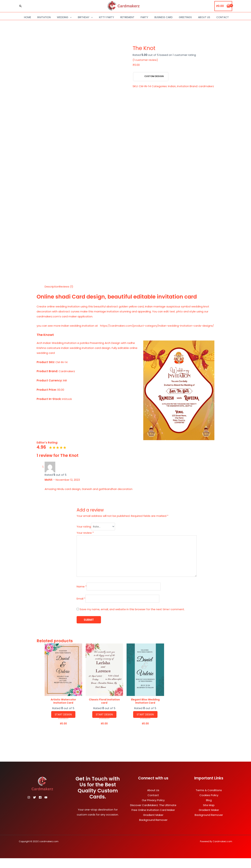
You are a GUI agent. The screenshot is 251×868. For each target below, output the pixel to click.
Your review (77, 538)
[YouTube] (52, 807)
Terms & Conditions (209, 800)
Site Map (209, 815)
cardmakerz (141, 91)
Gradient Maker (153, 825)
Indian (172, 86)
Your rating (76, 532)
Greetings (185, 17)
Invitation (44, 17)
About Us (204, 17)
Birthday (84, 17)
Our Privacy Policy (153, 810)
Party (144, 17)
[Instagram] (29, 807)
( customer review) (146, 60)
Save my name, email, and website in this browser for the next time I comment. (124, 618)
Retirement (127, 17)
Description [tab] (52, 287)
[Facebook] (44, 807)
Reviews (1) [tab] (67, 287)
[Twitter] (37, 807)
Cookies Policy (209, 805)
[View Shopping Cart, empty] (223, 6)
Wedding (63, 17)
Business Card (164, 17)
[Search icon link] (20, 6)
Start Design (63, 724)
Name (73, 595)
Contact (223, 17)
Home (28, 17)
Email (73, 607)
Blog (209, 810)
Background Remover (153, 830)
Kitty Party (107, 17)
